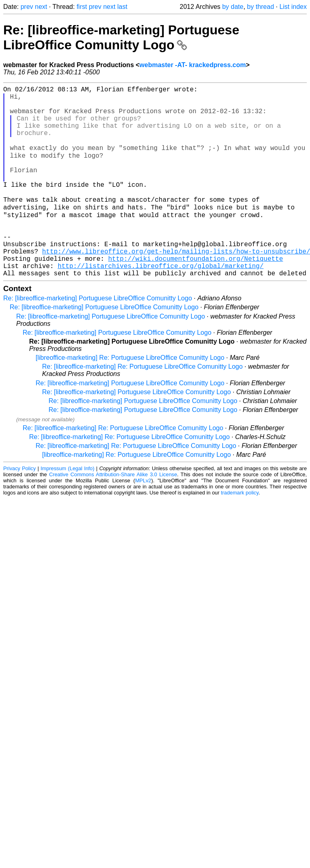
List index (293, 7)
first (82, 7)
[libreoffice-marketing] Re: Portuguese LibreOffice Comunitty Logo (130, 398)
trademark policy (240, 533)
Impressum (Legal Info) (67, 508)
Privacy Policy (19, 508)
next (41, 7)
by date (233, 7)
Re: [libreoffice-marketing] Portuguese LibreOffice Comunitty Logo (121, 37)
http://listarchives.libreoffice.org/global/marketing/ (160, 304)
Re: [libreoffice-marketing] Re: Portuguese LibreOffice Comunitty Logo (142, 407)
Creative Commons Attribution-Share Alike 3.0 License (113, 514)
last (122, 7)
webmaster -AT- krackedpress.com (193, 65)
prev (27, 7)
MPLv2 (143, 521)
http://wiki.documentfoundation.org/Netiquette (195, 295)
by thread (260, 7)
